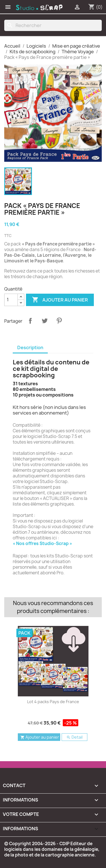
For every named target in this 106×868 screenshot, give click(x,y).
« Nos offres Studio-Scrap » (42, 543)
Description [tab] (30, 347)
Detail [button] (74, 737)
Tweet (45, 321)
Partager (30, 321)
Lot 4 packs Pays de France (53, 702)
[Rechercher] (53, 25)
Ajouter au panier (60, 300)
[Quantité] (11, 300)
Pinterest (59, 321)
